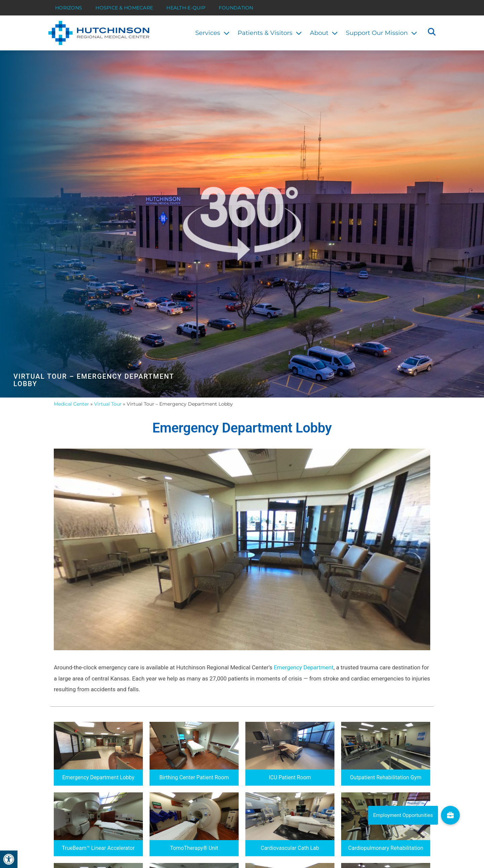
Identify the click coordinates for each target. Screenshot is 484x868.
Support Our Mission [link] (381, 33)
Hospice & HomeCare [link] (124, 8)
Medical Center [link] (71, 404)
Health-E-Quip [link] (186, 8)
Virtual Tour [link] (108, 404)
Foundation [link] (236, 8)
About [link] (324, 33)
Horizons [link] (69, 8)
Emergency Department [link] (304, 667)
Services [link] (212, 33)
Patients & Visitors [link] (270, 33)
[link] (9, 859)
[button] (432, 33)
